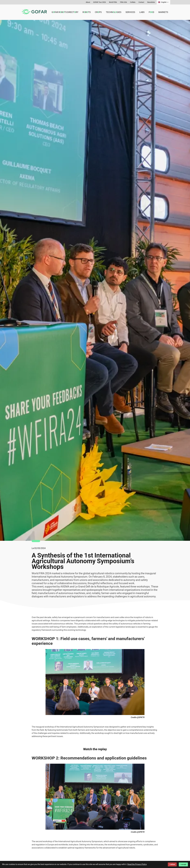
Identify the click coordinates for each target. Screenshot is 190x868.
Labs (142, 12)
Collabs (133, 2)
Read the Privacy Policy (137, 864)
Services (130, 12)
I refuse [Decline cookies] (172, 864)
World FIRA (113, 2)
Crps (98, 12)
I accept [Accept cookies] (183, 864)
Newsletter (151, 2)
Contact (141, 2)
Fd (151, 12)
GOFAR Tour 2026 (100, 2)
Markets (163, 12)
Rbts (87, 12)
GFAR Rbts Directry (65, 12)
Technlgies (114, 12)
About (88, 2)
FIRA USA (123, 2)
